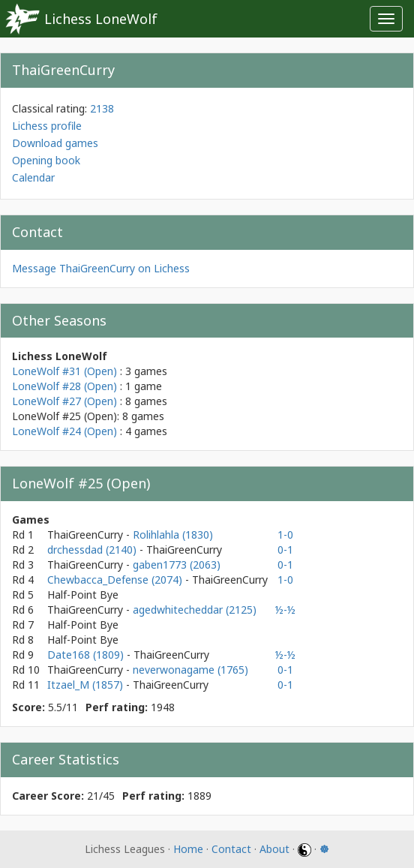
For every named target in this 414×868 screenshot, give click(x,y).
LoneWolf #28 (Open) (64, 386)
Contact (231, 849)
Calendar (33, 177)
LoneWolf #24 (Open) (64, 431)
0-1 (285, 550)
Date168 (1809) (87, 655)
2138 (102, 108)
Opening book (46, 160)
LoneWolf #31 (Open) (64, 371)
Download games (55, 143)
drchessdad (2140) (93, 550)
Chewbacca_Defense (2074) (116, 580)
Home (188, 849)
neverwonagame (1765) (190, 670)
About (274, 849)
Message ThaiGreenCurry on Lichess (101, 268)
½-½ (285, 610)
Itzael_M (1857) (87, 685)
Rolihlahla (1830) (173, 535)
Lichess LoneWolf (101, 19)
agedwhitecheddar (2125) (195, 610)
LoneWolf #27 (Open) (64, 401)
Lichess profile (47, 126)
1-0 (285, 535)
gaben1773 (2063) (177, 565)
